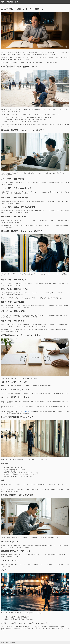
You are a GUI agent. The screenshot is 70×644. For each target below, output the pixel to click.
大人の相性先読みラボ (10, 2)
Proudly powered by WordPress (8, 643)
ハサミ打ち (27, 411)
